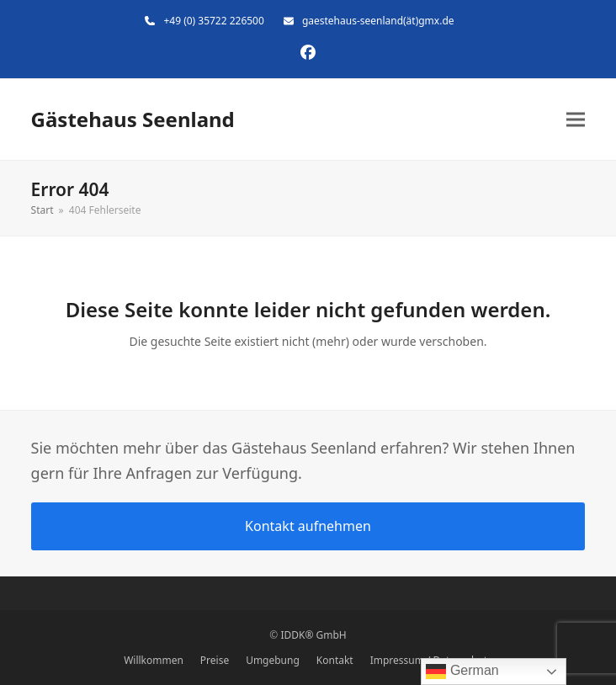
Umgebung (273, 660)
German (462, 672)
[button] (576, 120)
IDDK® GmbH (313, 635)
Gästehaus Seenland (133, 119)
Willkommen (154, 660)
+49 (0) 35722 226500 (213, 21)
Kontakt (335, 660)
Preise (215, 660)
